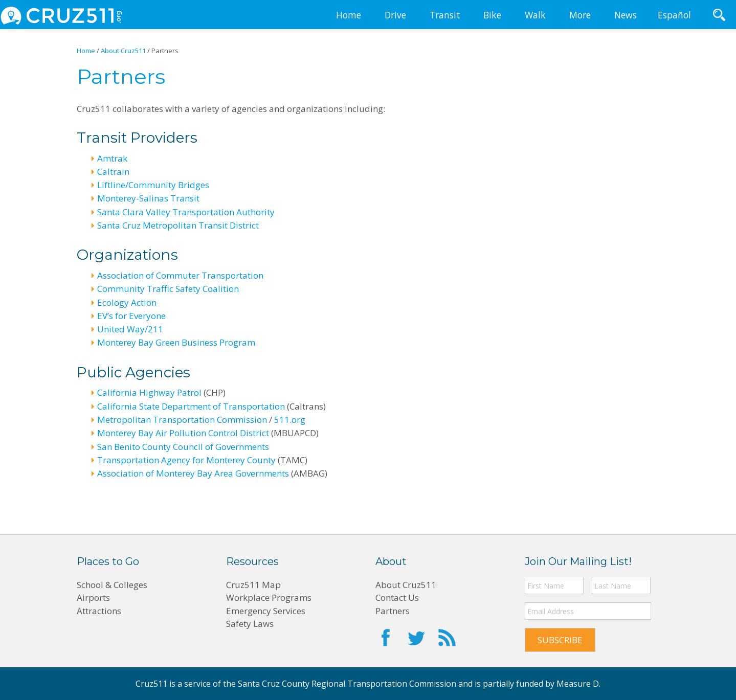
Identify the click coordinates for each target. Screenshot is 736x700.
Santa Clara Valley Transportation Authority (186, 212)
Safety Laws (250, 624)
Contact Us (397, 597)
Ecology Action (127, 302)
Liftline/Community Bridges (153, 185)
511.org (290, 420)
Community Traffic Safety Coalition (168, 289)
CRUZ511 (61, 15)
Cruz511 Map (253, 585)
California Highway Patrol (149, 392)
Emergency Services (266, 611)
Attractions (99, 611)
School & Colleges (112, 585)
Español (674, 15)
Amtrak (112, 158)
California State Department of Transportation (191, 406)
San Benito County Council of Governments (183, 447)
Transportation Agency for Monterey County (186, 460)
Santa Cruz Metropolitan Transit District (178, 225)
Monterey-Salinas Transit (148, 198)
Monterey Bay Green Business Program (176, 342)
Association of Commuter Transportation (180, 275)
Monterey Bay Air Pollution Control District (183, 433)
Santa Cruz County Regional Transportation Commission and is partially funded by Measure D (418, 684)
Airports (93, 597)
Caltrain (113, 172)
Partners (393, 611)
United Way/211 (130, 329)
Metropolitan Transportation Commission (182, 420)
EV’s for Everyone (131, 316)
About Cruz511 (406, 585)
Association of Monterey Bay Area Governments (193, 473)
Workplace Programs (269, 597)
